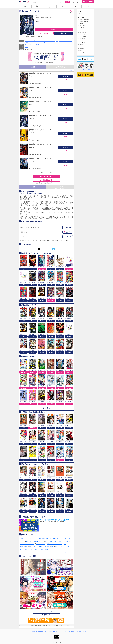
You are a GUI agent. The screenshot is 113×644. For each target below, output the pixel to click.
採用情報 (33, 631)
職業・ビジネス (38, 547)
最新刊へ (71, 70)
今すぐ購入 (54, 29)
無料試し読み (63, 33)
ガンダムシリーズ (29, 41)
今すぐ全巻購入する (46, 176)
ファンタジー (23, 539)
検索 (68, 2)
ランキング (81, 30)
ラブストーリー (32, 539)
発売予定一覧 (82, 34)
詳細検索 (81, 45)
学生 (67, 541)
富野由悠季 (48, 17)
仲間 (65, 544)
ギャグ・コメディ (40, 544)
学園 (55, 541)
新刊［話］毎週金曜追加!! (85, 21)
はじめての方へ (82, 51)
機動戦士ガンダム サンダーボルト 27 (40, 158)
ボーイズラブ (49, 541)
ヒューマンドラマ (29, 42)
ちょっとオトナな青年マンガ (27, 544)
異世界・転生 (56, 539)
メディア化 (37, 42)
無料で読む (42, 269)
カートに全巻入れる (46, 180)
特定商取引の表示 (48, 631)
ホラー (63, 547)
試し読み (65, 76)
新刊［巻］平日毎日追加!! (85, 19)
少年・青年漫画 (82, 38)
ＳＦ (57, 41)
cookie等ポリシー (57, 631)
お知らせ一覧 (81, 53)
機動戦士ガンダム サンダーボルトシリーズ (45, 41)
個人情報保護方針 (40, 631)
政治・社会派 (28, 549)
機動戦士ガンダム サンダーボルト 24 (40, 116)
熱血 (68, 547)
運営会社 (28, 631)
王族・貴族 (47, 547)
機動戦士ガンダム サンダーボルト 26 (40, 144)
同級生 (31, 547)
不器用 (41, 549)
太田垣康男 (37, 17)
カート (65, 80)
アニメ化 (43, 42)
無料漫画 (81, 23)
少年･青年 (37, 19)
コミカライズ (61, 541)
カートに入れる (44, 33)
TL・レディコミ (82, 41)
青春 (52, 547)
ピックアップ (81, 17)
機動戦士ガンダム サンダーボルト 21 (40, 73)
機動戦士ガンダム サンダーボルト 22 (40, 87)
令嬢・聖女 (29, 541)
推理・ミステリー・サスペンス (54, 544)
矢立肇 (43, 17)
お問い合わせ (79, 631)
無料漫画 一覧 (46, 615)
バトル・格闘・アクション (66, 41)
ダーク (22, 549)
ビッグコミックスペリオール (32, 45)
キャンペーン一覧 (46, 611)
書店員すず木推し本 (39, 541)
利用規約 (85, 631)
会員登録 (91, 2)
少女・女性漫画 (82, 36)
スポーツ (57, 547)
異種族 (22, 547)
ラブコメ (22, 541)
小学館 (26, 47)
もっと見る (46, 408)
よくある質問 (81, 49)
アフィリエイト (65, 631)
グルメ (47, 549)
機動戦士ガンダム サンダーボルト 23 (40, 102)
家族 (26, 547)
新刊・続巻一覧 (82, 32)
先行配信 (36, 549)
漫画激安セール (82, 26)
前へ (42, 173)
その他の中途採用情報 (89, 70)
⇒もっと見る (69, 552)
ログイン (85, 2)
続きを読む (70, 39)
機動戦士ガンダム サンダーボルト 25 (40, 130)
